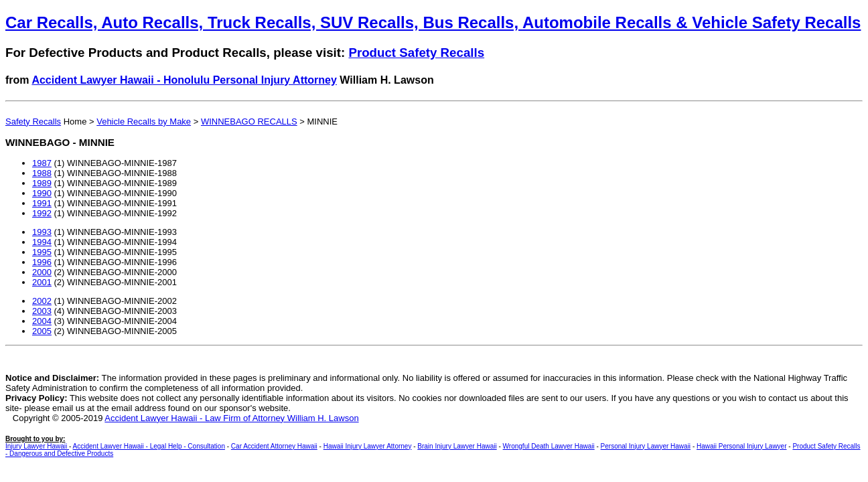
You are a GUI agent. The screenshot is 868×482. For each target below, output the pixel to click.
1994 (42, 242)
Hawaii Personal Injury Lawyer (742, 446)
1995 (42, 252)
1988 (42, 173)
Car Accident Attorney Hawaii (274, 446)
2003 (42, 311)
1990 (42, 193)
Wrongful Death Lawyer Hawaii (549, 446)
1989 (42, 183)
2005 (42, 331)
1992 (42, 213)
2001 (42, 282)
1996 (42, 262)
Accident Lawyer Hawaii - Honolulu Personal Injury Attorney (184, 80)
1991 (42, 203)
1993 (42, 232)
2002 (42, 301)
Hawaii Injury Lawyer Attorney (368, 446)
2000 (42, 272)
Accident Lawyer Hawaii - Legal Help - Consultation (149, 446)
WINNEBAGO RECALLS (249, 122)
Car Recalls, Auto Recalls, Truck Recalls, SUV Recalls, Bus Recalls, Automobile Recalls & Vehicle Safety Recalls (433, 22)
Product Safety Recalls (416, 53)
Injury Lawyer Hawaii (37, 446)
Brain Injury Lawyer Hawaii (457, 446)
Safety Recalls (33, 122)
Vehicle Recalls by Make (144, 122)
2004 (42, 321)
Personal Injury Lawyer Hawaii (646, 446)
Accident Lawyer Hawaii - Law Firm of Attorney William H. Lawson (231, 418)
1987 (42, 163)
